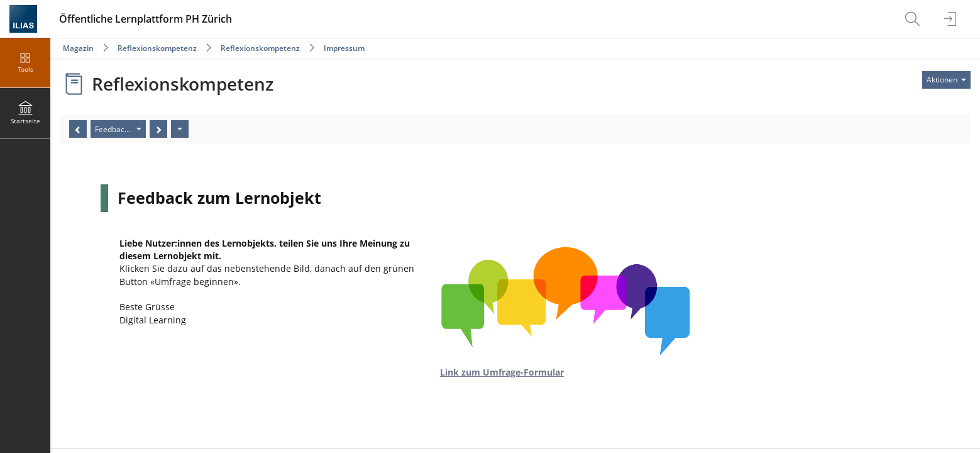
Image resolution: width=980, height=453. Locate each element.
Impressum (344, 48)
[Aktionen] (180, 129)
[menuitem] (914, 19)
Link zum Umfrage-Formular (502, 372)
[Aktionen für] (946, 80)
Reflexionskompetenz (157, 48)
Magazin (78, 48)
